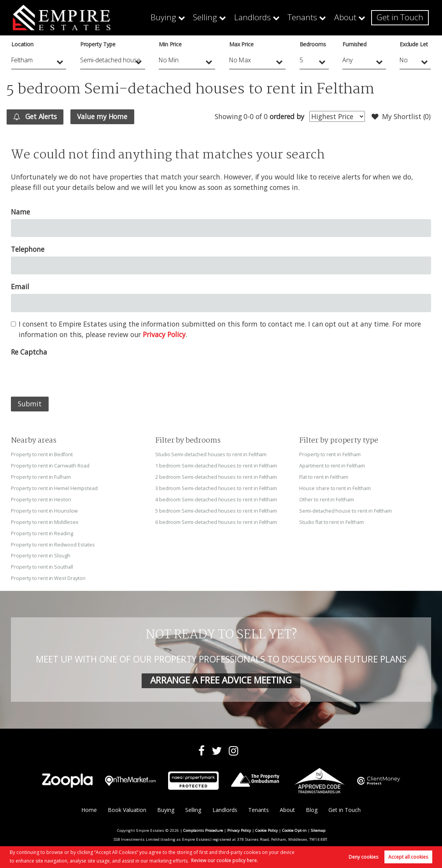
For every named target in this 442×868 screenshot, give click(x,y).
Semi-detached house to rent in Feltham (346, 509)
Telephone (28, 249)
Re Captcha (29, 352)
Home (88, 806)
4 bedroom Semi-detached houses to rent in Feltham (216, 498)
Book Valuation (127, 806)
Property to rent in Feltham (330, 454)
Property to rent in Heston (41, 498)
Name (20, 212)
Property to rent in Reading (42, 531)
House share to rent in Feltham (335, 487)
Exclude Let (414, 44)
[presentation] (70, 374)
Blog (312, 806)
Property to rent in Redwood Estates (53, 542)
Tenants (312, 18)
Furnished (355, 44)
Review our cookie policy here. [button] (225, 860)
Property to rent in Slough (41, 553)
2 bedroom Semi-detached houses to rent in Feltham (216, 476)
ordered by (286, 116)
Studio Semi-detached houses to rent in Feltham (211, 454)
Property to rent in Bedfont (42, 454)
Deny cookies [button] (363, 857)
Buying (184, 18)
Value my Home (103, 116)
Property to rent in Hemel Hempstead (54, 487)
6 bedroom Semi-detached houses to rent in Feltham (216, 520)
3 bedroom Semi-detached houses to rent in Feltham (216, 487)
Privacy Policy (164, 334)
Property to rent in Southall (42, 564)
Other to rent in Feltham (327, 498)
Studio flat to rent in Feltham (331, 520)
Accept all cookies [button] (408, 857)
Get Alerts (36, 117)
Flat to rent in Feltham (324, 476)
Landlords (266, 18)
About (352, 18)
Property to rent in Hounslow (44, 509)
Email (20, 286)
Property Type (98, 44)
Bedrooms (313, 44)
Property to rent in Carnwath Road (50, 465)
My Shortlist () (401, 117)
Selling (222, 18)
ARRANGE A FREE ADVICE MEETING (221, 676)
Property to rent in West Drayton (48, 575)
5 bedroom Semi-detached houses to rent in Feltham (216, 509)
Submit (30, 404)
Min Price (170, 44)
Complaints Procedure (203, 826)
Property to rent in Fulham (41, 476)
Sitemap (318, 826)
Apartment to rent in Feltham (332, 465)
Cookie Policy (267, 826)
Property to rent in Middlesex (45, 520)
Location (22, 44)
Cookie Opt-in (294, 826)
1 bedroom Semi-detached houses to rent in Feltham (216, 465)
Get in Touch (403, 18)
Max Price (242, 44)
